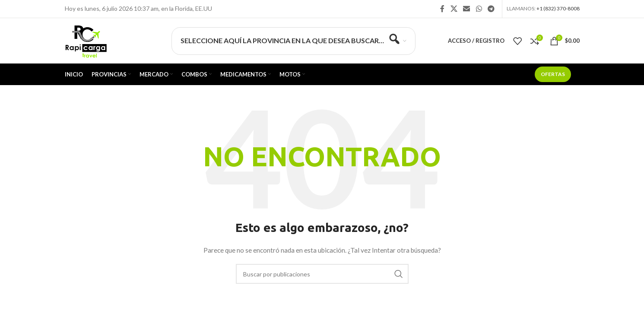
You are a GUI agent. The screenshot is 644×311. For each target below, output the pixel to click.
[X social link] (454, 9)
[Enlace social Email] (467, 9)
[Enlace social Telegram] (491, 9)
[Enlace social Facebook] (442, 9)
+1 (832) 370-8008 (558, 8)
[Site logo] (86, 40)
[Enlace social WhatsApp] (479, 9)
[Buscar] (322, 274)
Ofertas (553, 74)
